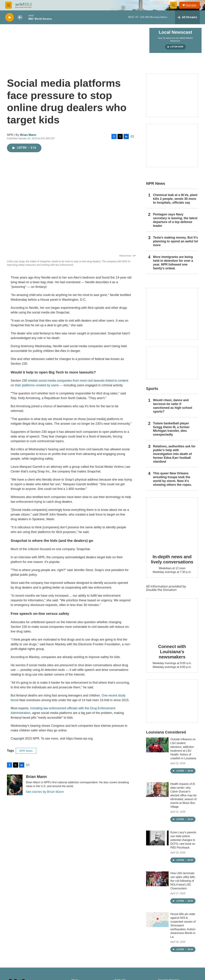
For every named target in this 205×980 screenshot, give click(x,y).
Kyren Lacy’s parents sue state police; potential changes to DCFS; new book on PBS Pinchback (183, 840)
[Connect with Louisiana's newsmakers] (172, 619)
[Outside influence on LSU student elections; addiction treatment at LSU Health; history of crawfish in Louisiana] (157, 745)
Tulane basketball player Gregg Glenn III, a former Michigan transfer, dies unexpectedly (171, 429)
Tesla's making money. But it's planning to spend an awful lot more (175, 241)
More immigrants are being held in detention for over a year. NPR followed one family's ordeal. (173, 263)
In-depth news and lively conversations (172, 559)
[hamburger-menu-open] (8, 5)
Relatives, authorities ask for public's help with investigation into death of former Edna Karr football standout (174, 454)
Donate (191, 5)
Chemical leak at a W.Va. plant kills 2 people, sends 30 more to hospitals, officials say (175, 199)
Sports (152, 389)
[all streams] (187, 17)
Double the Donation (161, 590)
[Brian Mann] (15, 785)
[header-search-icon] (173, 5)
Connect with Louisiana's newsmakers (172, 652)
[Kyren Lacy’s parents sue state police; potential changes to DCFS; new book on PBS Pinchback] (157, 838)
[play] (10, 17)
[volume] (20, 17)
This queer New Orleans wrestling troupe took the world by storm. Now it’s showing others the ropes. (172, 479)
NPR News (26, 751)
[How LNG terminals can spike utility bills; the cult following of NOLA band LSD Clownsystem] (157, 879)
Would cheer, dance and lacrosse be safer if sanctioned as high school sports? (173, 406)
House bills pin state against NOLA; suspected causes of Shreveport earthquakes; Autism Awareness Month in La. (183, 925)
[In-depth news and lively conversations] (172, 523)
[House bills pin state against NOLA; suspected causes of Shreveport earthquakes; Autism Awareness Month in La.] (157, 920)
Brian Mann (28, 135)
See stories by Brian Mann (45, 792)
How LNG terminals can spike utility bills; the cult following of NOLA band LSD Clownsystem (183, 881)
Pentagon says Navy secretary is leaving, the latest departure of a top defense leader (175, 220)
